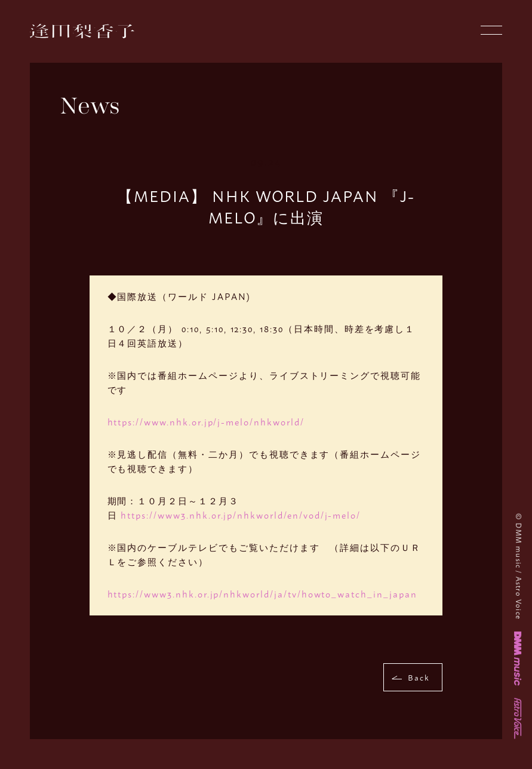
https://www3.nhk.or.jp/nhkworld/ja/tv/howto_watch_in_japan (262, 594)
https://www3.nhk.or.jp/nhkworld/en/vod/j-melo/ (241, 515)
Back (419, 677)
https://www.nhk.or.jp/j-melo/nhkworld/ (206, 422)
